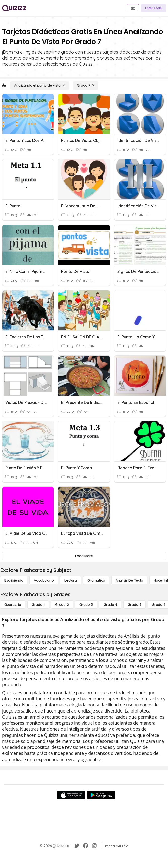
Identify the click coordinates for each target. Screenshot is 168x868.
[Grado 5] (135, 605)
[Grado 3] (86, 605)
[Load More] (84, 556)
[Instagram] (94, 846)
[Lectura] (71, 580)
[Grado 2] (62, 605)
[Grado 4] (110, 605)
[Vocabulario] (44, 580)
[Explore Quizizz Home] (14, 8)
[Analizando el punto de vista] (39, 85)
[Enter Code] (154, 8)
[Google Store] (101, 795)
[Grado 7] (86, 85)
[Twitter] (77, 846)
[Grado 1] (38, 605)
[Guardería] (13, 605)
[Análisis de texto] (129, 580)
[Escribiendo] (14, 580)
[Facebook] (86, 846)
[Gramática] (96, 580)
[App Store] (71, 795)
